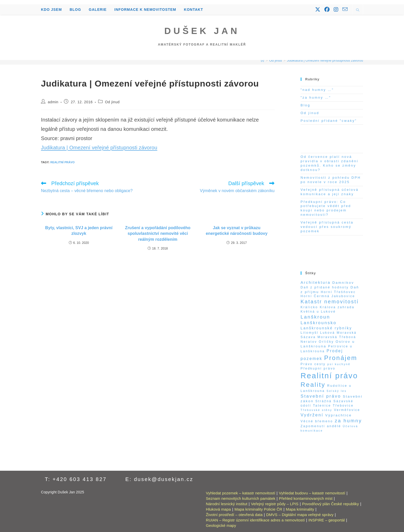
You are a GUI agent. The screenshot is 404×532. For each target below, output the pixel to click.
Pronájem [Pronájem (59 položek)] (341, 358)
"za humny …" (316, 97)
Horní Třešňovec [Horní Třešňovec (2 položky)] (338, 292)
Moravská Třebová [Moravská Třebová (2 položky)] (337, 337)
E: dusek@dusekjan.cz (159, 479)
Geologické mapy (221, 525)
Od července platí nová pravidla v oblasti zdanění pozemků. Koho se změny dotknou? (330, 163)
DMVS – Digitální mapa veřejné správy (300, 515)
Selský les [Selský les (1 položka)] (337, 391)
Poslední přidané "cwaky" (329, 121)
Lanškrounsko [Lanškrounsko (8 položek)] (319, 323)
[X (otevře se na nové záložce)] (318, 10)
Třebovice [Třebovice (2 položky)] (343, 406)
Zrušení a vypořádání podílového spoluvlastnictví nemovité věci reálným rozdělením (158, 234)
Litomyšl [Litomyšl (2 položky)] (310, 333)
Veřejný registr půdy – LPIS (275, 504)
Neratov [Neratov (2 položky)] (309, 342)
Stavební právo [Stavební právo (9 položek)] (321, 396)
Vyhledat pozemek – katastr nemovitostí (241, 493)
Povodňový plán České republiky (330, 504)
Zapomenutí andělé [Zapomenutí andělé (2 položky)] (321, 426)
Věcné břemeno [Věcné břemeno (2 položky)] (317, 421)
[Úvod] (262, 60)
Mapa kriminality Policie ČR (258, 509)
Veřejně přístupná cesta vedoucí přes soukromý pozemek (327, 227)
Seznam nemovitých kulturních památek (241, 498)
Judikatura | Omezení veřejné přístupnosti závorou (325, 60)
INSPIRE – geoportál (327, 520)
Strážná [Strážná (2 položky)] (324, 401)
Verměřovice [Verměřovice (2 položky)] (347, 410)
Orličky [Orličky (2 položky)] (326, 342)
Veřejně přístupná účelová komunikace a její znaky (330, 192)
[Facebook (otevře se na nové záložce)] (327, 10)
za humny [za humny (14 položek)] (348, 421)
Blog (306, 105)
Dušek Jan (202, 31)
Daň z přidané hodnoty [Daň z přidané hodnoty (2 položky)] (325, 287)
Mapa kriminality (300, 509)
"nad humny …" (317, 90)
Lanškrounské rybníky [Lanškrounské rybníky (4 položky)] (326, 328)
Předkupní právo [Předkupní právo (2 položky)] (318, 368)
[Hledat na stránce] (358, 11)
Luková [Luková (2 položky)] (327, 333)
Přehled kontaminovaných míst (306, 498)
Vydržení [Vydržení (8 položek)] (312, 415)
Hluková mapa (218, 509)
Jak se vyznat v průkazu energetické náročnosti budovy (237, 231)
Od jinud (112, 102)
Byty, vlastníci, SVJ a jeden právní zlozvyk (79, 231)
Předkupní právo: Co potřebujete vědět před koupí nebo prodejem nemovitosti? (326, 208)
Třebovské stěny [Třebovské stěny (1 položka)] (317, 410)
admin (53, 102)
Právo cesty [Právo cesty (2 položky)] (313, 364)
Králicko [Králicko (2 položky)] (309, 307)
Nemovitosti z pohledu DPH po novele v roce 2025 (331, 180)
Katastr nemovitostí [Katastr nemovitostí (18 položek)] (330, 302)
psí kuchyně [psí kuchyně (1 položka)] (339, 364)
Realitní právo (62, 162)
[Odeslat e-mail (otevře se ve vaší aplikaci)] (345, 9)
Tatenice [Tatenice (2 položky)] (322, 406)
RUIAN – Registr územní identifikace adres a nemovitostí (255, 520)
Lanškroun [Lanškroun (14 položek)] (315, 317)
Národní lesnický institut (227, 504)
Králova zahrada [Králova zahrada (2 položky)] (337, 307)
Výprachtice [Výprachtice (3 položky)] (338, 415)
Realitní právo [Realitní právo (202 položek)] (329, 376)
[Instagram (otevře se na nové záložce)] (336, 10)
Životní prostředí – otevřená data (234, 515)
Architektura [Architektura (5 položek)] (316, 282)
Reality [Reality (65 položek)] (313, 385)
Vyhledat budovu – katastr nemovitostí (312, 493)
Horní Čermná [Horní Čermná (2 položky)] (315, 296)
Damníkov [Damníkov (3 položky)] (343, 283)
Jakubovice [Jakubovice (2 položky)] (343, 296)
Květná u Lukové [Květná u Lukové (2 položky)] (318, 312)
